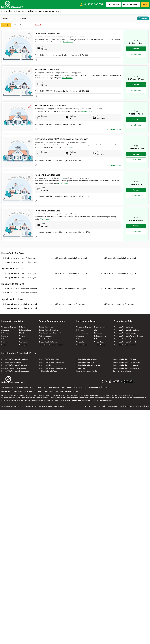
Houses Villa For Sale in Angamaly (14, 365)
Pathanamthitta (25, 330)
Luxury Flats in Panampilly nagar (51, 345)
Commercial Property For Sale (87, 371)
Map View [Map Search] (143, 18)
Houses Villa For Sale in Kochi (50, 359)
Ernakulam (5, 336)
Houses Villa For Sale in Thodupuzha (15, 371)
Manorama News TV (52, 387)
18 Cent (44, 49)
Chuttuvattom (67, 387)
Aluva (96, 330)
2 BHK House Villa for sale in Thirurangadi (20, 262)
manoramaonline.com (55, 406)
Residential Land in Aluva (85, 362)
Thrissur (22, 336)
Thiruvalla (80, 342)
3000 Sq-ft (101, 118)
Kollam (22, 327)
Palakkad (5, 339)
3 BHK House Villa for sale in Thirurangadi (20, 258)
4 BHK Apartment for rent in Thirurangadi (70, 304)
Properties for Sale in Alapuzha (126, 342)
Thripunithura (99, 342)
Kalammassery (100, 336)
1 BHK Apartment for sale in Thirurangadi (119, 273)
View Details (136, 54)
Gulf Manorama (80, 387)
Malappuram (24, 339)
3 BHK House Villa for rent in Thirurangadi (20, 289)
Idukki (22, 333)
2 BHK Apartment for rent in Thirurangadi (20, 308)
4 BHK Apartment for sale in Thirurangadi (70, 273)
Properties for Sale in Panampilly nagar (129, 336)
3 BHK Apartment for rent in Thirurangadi (20, 304)
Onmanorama (36, 387)
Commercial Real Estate (122, 371)
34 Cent (45, 226)
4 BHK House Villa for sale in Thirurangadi (70, 258)
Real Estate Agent (82, 368)
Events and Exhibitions (45, 391)
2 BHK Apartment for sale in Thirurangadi (20, 278)
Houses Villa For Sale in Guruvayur (126, 365)
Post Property (113, 4)
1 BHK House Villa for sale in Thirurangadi (119, 258)
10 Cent (44, 85)
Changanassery (83, 333)
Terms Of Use (139, 406)
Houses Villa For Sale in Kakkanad (51, 362)
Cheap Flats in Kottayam (48, 342)
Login (145, 4)
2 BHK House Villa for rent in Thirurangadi (20, 293)
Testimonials (30, 391)
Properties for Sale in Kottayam (126, 333)
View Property (68, 42)
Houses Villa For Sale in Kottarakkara (52, 368)
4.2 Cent (45, 190)
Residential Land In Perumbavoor (14, 368)
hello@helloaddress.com (105, 400)
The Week (107, 387)
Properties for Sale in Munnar (125, 345)
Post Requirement (131, 4)
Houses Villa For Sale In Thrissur (125, 359)
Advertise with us (72, 391)
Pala (78, 339)
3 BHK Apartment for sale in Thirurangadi (20, 273)
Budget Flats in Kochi (47, 327)
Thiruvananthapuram (9, 327)
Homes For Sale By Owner (11, 362)
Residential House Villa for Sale (51, 105)
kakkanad (98, 333)
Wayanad (23, 342)
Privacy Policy (129, 406)
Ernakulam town (100, 327)
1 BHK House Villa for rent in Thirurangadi (119, 289)
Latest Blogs (18, 391)
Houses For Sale (45, 365)
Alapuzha (5, 330)
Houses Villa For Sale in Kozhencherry (127, 368)
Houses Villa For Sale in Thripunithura (127, 362)
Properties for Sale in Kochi (124, 327)
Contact (136, 49)
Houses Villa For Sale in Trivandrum (15, 359)
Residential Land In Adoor (48, 371)
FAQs (147, 406)
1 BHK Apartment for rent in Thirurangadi (119, 304)
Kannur (4, 345)
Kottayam (5, 333)
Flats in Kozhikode (46, 339)
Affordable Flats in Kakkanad (50, 333)
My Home (59, 391)
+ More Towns (100, 345)
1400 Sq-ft (101, 154)
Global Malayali (95, 387)
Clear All (38, 25)
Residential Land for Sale (48, 34)
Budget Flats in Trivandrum (49, 330)
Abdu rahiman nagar (22, 25)
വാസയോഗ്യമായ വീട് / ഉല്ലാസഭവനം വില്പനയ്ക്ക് (61, 139)
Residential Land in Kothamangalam (89, 365)
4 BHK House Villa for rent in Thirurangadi (70, 289)
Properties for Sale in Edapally (125, 339)
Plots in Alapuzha (45, 336)
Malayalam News (21, 387)
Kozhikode (5, 342)
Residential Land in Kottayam (86, 359)
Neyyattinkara (82, 345)
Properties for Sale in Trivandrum (126, 330)
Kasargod (23, 345)
